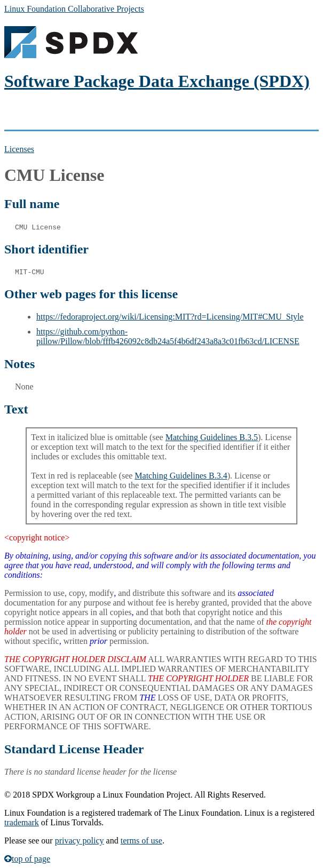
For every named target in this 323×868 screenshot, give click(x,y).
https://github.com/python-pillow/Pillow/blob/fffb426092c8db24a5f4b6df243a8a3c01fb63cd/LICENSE (168, 336)
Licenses (19, 149)
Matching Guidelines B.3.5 (212, 437)
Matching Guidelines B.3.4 (181, 476)
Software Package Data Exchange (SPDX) (157, 81)
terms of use (141, 841)
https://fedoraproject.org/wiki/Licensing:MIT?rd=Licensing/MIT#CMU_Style (170, 317)
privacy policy (80, 841)
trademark (22, 822)
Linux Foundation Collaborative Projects (74, 9)
